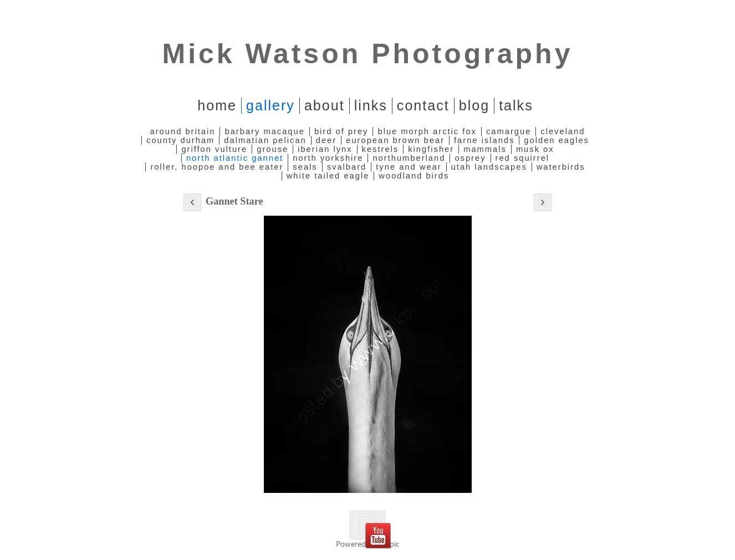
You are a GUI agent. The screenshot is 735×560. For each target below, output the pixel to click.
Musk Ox (535, 149)
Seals (305, 167)
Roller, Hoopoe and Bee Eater (217, 167)
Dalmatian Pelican (265, 140)
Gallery (270, 105)
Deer (326, 140)
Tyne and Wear (409, 167)
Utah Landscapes (489, 167)
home (217, 105)
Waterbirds (561, 167)
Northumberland (409, 158)
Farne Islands (484, 140)
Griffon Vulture (214, 149)
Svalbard (347, 167)
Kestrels (381, 149)
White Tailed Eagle (328, 176)
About (325, 105)
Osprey (470, 158)
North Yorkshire (328, 158)
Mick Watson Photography (368, 54)
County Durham (180, 140)
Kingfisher (431, 149)
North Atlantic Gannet (235, 158)
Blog (474, 105)
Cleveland (563, 131)
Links (371, 105)
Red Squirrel (523, 158)
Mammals (485, 149)
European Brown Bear (395, 140)
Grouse (272, 149)
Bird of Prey (341, 131)
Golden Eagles (557, 140)
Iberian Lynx (325, 149)
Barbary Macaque (264, 131)
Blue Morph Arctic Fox (427, 131)
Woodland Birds (414, 176)
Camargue (509, 131)
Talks (516, 105)
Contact (423, 105)
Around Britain (183, 131)
